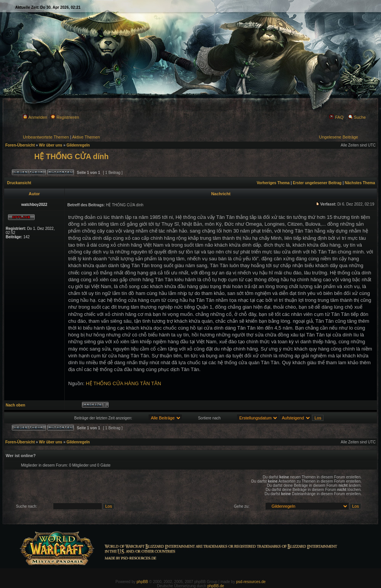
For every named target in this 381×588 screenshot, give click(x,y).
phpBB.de (216, 586)
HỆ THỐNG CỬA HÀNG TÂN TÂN (123, 383)
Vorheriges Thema (273, 183)
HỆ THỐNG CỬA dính (71, 156)
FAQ (336, 117)
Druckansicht (19, 183)
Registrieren (65, 117)
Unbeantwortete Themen (46, 137)
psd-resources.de (251, 582)
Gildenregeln (78, 145)
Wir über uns (50, 145)
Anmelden (35, 117)
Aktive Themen (86, 137)
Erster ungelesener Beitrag (317, 183)
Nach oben (15, 405)
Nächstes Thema (360, 183)
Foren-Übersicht (20, 145)
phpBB (142, 582)
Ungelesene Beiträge (339, 137)
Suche (357, 117)
